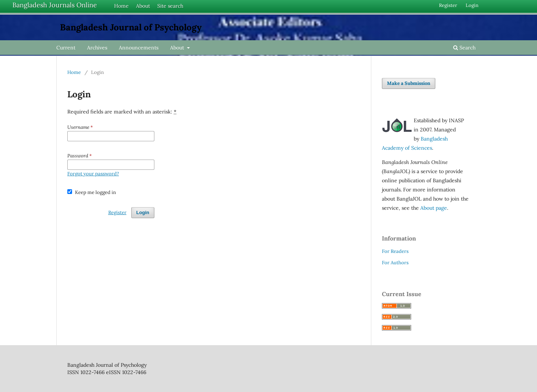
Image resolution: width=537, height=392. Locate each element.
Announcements (139, 48)
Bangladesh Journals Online (55, 5)
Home (121, 6)
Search (464, 48)
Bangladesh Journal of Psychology (131, 27)
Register (448, 5)
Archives (97, 48)
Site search (170, 6)
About (143, 6)
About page (434, 208)
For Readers (395, 251)
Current (66, 48)
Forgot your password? (93, 174)
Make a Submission (409, 83)
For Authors (395, 263)
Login (472, 5)
